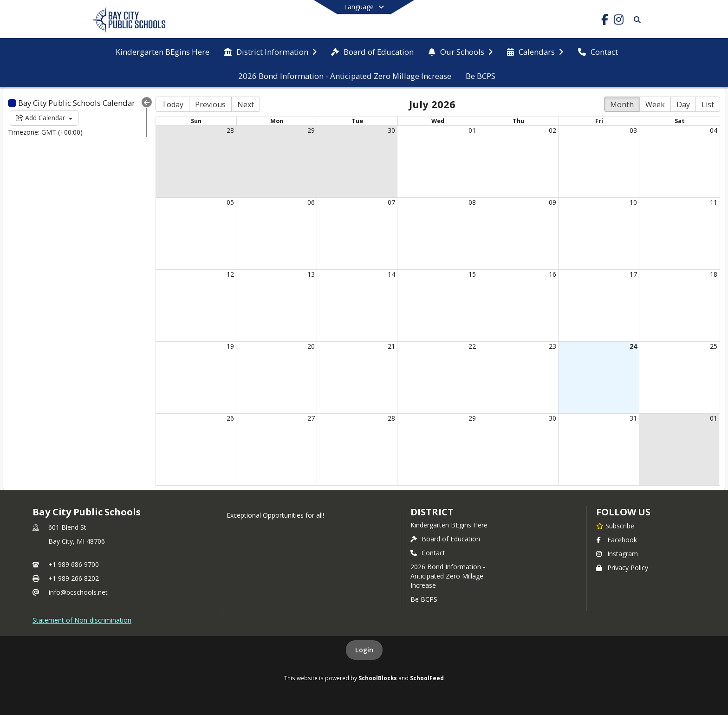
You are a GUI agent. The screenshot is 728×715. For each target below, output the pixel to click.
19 (230, 346)
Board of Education (445, 539)
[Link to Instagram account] (618, 21)
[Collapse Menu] (147, 102)
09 (552, 202)
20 (311, 346)
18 (714, 274)
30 (391, 130)
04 (714, 130)
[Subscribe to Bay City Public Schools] (615, 526)
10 (633, 202)
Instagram (617, 554)
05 (230, 202)
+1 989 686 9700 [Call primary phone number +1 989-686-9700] (74, 564)
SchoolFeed (427, 678)
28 (230, 130)
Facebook (617, 540)
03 (633, 130)
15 (472, 274)
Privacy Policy (622, 568)
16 (552, 274)
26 (230, 418)
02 (552, 130)
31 (633, 418)
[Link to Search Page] (635, 20)
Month (622, 104)
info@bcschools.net (78, 592)
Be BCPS (424, 599)
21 (391, 346)
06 (311, 202)
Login (364, 650)
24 (633, 346)
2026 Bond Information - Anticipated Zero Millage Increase (448, 576)
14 (391, 274)
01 (472, 130)
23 (552, 346)
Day (683, 104)
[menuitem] (162, 51)
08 (472, 202)
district (432, 512)
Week (655, 104)
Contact (428, 553)
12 (230, 274)
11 (714, 202)
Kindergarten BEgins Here (449, 525)
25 (714, 346)
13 (311, 274)
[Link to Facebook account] (604, 21)
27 (311, 418)
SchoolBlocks (378, 678)
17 (633, 274)
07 (391, 202)
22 (472, 346)
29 (311, 130)
